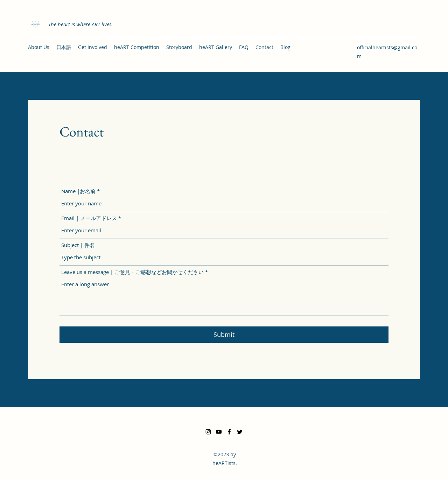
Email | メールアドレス (89, 218)
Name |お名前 (78, 191)
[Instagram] (208, 432)
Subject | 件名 (78, 245)
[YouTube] (219, 432)
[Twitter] (240, 432)
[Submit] (224, 335)
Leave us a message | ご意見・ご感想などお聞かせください (132, 272)
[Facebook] (229, 432)
